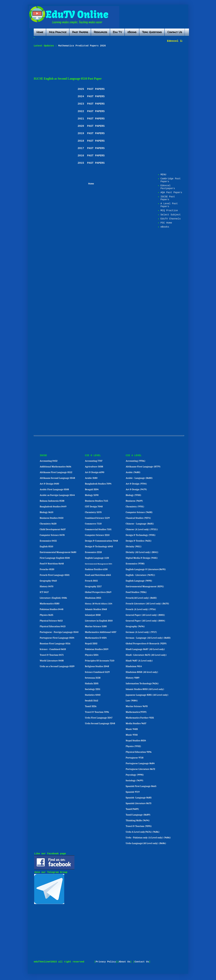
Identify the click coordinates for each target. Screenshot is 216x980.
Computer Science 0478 (52, 535)
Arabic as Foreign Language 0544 (57, 495)
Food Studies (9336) (136, 592)
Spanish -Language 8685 (139, 798)
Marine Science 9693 (137, 706)
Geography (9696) (135, 626)
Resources (100, 32)
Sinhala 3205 (92, 684)
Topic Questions (152, 32)
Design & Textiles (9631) (139, 541)
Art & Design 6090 (95, 472)
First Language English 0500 (55, 558)
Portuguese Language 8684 (140, 763)
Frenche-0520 (47, 569)
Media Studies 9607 (136, 723)
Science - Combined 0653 (53, 649)
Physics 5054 (92, 655)
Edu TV (117, 32)
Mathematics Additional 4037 (101, 632)
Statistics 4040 (93, 695)
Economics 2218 (93, 552)
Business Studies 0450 (52, 518)
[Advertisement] (106, 62)
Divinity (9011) (134, 547)
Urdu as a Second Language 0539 (57, 666)
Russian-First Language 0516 (55, 644)
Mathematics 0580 (50, 604)
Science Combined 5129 (97, 672)
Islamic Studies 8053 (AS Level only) (145, 689)
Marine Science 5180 (96, 626)
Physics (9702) (133, 746)
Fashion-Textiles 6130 (96, 569)
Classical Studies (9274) (138, 518)
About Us (125, 962)
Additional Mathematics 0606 (55, 467)
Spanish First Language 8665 (141, 786)
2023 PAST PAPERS (91, 104)
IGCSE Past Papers (168, 198)
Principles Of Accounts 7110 (100, 661)
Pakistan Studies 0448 (52, 609)
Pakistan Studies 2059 (97, 649)
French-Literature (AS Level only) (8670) (147, 604)
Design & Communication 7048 (101, 541)
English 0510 (46, 547)
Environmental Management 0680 (58, 552)
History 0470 (47, 586)
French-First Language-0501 (55, 575)
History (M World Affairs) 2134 (99, 604)
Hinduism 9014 (134, 666)
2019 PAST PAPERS (91, 133)
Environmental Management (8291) (145, 586)
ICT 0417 (44, 592)
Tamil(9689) (132, 809)
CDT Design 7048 (94, 507)
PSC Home (166, 223)
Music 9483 (132, 729)
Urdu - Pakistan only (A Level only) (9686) (148, 838)
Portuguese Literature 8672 (140, 769)
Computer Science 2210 (97, 535)
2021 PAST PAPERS (91, 119)
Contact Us (175, 32)
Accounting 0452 (49, 461)
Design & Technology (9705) (141, 535)
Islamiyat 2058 (93, 615)
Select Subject (171, 215)
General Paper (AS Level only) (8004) (145, 621)
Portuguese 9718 (135, 758)
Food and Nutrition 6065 (98, 575)
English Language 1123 (97, 558)
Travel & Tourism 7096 (97, 712)
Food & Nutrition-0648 (52, 564)
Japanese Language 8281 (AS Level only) (147, 695)
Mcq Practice (58, 32)
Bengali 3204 (92, 489)
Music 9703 (132, 735)
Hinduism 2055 (93, 598)
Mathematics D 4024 (96, 638)
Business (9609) (134, 501)
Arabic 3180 (91, 478)
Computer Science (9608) (139, 512)
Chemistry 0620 (48, 524)
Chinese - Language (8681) (140, 524)
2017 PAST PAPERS (91, 148)
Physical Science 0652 (51, 621)
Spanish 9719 (133, 792)
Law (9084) (132, 701)
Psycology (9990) (135, 775)
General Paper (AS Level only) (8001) (145, 615)
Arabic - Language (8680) (139, 478)
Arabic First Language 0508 (54, 489)
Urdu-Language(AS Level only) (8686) (146, 843)
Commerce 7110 (93, 524)
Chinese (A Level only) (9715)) (142, 529)
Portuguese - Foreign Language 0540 (59, 632)
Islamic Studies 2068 (96, 609)
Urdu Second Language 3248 (100, 723)
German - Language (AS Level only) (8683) (148, 638)
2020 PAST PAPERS (91, 126)
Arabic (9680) (133, 472)
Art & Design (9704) (136, 484)
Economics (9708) (135, 564)
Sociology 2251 (93, 689)
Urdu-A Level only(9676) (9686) (143, 832)
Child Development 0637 (53, 529)
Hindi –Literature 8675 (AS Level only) (146, 655)
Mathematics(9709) (136, 712)
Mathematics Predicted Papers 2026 (81, 46)
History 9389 (133, 678)
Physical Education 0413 (53, 626)
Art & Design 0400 (49, 484)
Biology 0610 (46, 512)
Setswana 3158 (93, 678)
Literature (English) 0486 (53, 598)
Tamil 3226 (91, 706)
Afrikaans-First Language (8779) (143, 467)
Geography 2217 (93, 586)
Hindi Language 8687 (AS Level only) (145, 649)
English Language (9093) (139, 581)
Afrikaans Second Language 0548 (57, 478)
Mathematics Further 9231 (140, 718)
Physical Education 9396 (139, 752)
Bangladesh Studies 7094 (98, 484)
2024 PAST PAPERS (91, 96)
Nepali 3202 (91, 644)
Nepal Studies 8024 (136, 741)
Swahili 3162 (91, 701)
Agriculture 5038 (94, 467)
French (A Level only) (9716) (141, 609)
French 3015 (91, 581)
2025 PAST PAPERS (91, 89)
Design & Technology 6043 (99, 547)
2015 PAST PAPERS (91, 163)
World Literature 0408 (52, 661)
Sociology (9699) (135, 781)
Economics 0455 (48, 541)
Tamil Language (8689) (138, 815)
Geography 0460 (48, 581)
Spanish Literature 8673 (139, 803)
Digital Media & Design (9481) (142, 558)
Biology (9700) (133, 495)
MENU (163, 175)
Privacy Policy (106, 962)
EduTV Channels (171, 219)
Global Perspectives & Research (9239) (146, 644)
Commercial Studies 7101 (98, 529)
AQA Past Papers (171, 193)
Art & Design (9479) (136, 489)
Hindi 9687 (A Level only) (139, 661)
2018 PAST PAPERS (91, 141)
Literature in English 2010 (99, 621)
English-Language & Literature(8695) (146, 569)
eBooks (132, 32)
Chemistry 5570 (93, 512)
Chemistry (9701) (135, 507)
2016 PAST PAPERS (91, 156)
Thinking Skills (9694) (138, 820)
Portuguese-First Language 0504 (57, 638)
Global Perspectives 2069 (98, 592)
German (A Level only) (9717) (141, 632)
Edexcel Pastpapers (168, 187)
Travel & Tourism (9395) (139, 826)
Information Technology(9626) (142, 684)
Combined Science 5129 (97, 518)
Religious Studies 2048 (97, 666)
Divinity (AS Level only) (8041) (142, 552)
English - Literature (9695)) (140, 575)
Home (40, 32)
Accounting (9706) (136, 461)
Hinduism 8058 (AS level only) (142, 672)
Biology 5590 (92, 495)
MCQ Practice (169, 211)
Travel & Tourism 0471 (52, 655)
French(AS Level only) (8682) (141, 598)
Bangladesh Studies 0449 (53, 507)
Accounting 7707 (94, 461)
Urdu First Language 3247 (99, 718)
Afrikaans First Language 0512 (56, 472)
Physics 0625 (46, 615)
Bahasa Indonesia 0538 (52, 501)
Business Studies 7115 (96, 501)
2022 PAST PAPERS (91, 111)
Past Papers (80, 32)
